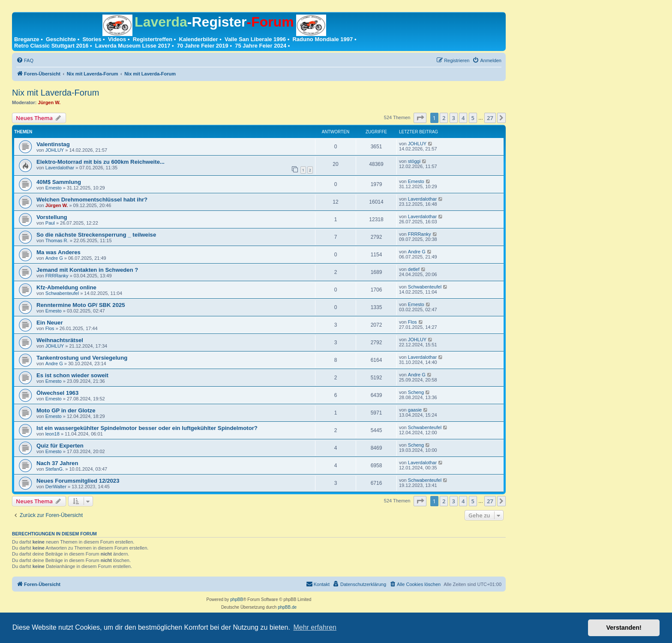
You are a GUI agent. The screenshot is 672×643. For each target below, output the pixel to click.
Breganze (27, 39)
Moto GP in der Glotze (66, 410)
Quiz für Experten (60, 446)
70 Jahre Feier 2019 (203, 46)
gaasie (415, 410)
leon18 (52, 434)
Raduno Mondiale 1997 (322, 39)
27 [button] (490, 118)
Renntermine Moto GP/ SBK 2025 (81, 305)
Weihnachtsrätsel (60, 340)
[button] (420, 118)
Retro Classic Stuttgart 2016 (51, 46)
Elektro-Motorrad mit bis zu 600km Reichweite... (100, 162)
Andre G (54, 258)
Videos (117, 39)
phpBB (237, 599)
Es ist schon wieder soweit (72, 375)
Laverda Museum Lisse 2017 (133, 46)
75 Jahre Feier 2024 (261, 46)
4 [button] (463, 118)
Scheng (416, 392)
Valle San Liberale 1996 (255, 39)
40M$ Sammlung (59, 182)
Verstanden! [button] (624, 628)
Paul (50, 223)
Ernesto (54, 188)
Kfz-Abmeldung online (66, 287)
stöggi (414, 161)
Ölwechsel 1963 (57, 393)
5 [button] (473, 118)
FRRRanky (420, 234)
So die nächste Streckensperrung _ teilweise (96, 235)
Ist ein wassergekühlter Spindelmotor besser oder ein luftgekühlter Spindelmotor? (147, 428)
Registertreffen (153, 39)
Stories (92, 39)
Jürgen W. (49, 102)
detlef (414, 269)
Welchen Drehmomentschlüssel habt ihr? (92, 200)
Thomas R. (57, 240)
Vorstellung (52, 217)
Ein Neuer (50, 323)
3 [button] (454, 118)
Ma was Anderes (58, 252)
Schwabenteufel (62, 293)
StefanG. (55, 469)
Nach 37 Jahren (57, 463)
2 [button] (444, 118)
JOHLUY (55, 150)
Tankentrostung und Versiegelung (82, 358)
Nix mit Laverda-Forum (55, 93)
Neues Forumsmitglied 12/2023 (78, 481)
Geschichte (61, 39)
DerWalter (56, 487)
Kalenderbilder (199, 39)
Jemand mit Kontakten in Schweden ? (87, 270)
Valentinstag (53, 144)
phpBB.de (287, 607)
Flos (50, 328)
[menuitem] (25, 60)
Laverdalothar (60, 168)
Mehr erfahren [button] (315, 627)
